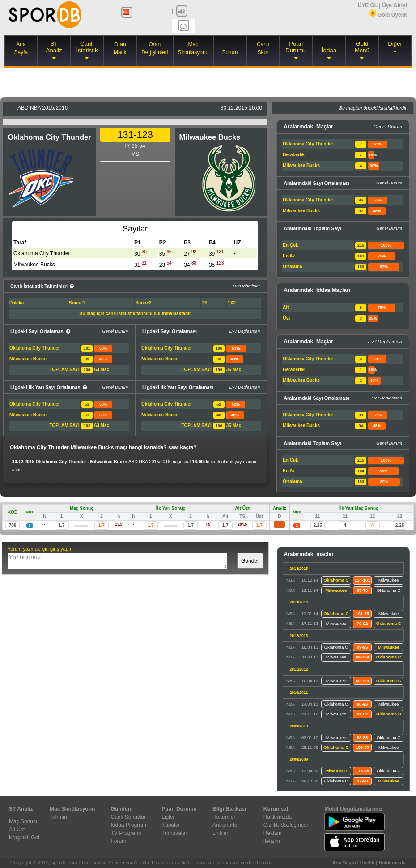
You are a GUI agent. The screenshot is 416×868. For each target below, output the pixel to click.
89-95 (363, 647)
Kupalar (171, 825)
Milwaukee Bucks (210, 137)
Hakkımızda (278, 817)
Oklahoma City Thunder (49, 137)
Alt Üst (17, 830)
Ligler (168, 817)
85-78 (363, 590)
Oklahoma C (336, 580)
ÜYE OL (367, 5)
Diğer (395, 44)
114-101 (362, 580)
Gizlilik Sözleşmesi (286, 825)
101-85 (362, 614)
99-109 (362, 657)
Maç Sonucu (24, 821)
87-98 (363, 781)
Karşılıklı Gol (24, 838)
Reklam (273, 833)
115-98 (362, 771)
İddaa (329, 50)
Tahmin (58, 817)
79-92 (363, 623)
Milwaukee (388, 580)
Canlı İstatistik (87, 47)
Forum (230, 52)
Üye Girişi (395, 5)
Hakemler (224, 817)
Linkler (220, 833)
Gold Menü (362, 47)
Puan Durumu (296, 47)
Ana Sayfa (344, 863)
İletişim (272, 841)
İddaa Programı (129, 825)
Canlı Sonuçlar (129, 817)
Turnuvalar (174, 833)
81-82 (363, 714)
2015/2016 (42, 108)
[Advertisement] (208, 81)
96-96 (363, 704)
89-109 (362, 681)
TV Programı (126, 833)
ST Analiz (54, 47)
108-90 (362, 747)
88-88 (363, 738)
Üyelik (367, 863)
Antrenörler (226, 825)
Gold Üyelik (388, 15)
